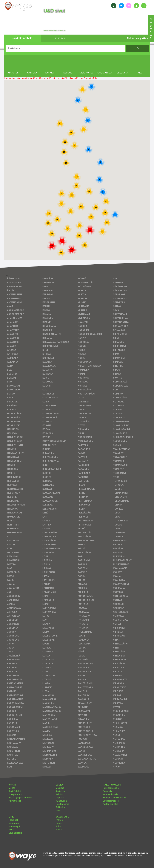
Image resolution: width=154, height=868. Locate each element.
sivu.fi (11, 830)
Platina (59, 830)
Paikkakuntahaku (111, 788)
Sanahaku (108, 791)
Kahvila (59, 794)
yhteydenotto (151, 29)
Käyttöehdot (15, 791)
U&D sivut (54, 11)
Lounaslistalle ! (16, 833)
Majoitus (60, 788)
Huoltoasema (62, 804)
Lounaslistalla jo (111, 801)
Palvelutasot (15, 801)
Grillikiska (60, 807)
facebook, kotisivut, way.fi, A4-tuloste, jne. (55, 31)
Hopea (59, 823)
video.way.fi (14, 826)
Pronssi (59, 820)
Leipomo (60, 798)
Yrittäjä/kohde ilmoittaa (114, 798)
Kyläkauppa (61, 801)
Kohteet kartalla (111, 794)
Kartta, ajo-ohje (110, 804)
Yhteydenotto (15, 794)
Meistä (12, 788)
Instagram (14, 823)
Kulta (58, 826)
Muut (58, 810)
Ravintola (60, 791)
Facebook (13, 820)
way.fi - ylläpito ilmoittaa (20, 798)
